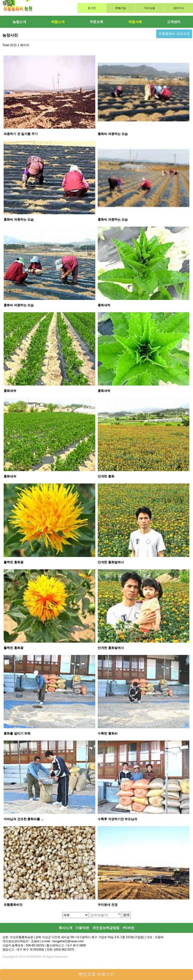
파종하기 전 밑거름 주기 (21, 134)
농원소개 (19, 22)
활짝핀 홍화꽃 (14, 562)
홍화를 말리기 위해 (17, 733)
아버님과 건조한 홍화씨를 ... (24, 819)
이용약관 (82, 928)
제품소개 (58, 22)
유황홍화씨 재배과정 (174, 34)
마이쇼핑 (150, 8)
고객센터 (174, 22)
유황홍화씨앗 (13, 905)
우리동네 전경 (108, 905)
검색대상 (0, 0)
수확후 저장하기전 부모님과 (117, 819)
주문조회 (96, 22)
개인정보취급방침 (106, 928)
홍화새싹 (104, 305)
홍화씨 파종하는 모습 (113, 134)
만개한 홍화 (106, 476)
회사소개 (66, 928)
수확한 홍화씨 (108, 733)
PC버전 (129, 928)
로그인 (92, 8)
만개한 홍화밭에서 (111, 562)
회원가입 (121, 8)
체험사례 (135, 22)
